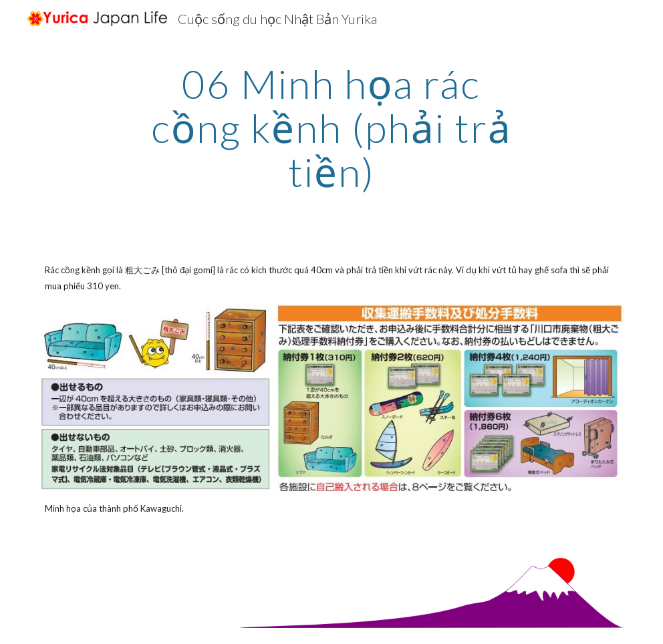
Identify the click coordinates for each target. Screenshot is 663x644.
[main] (332, 128)
